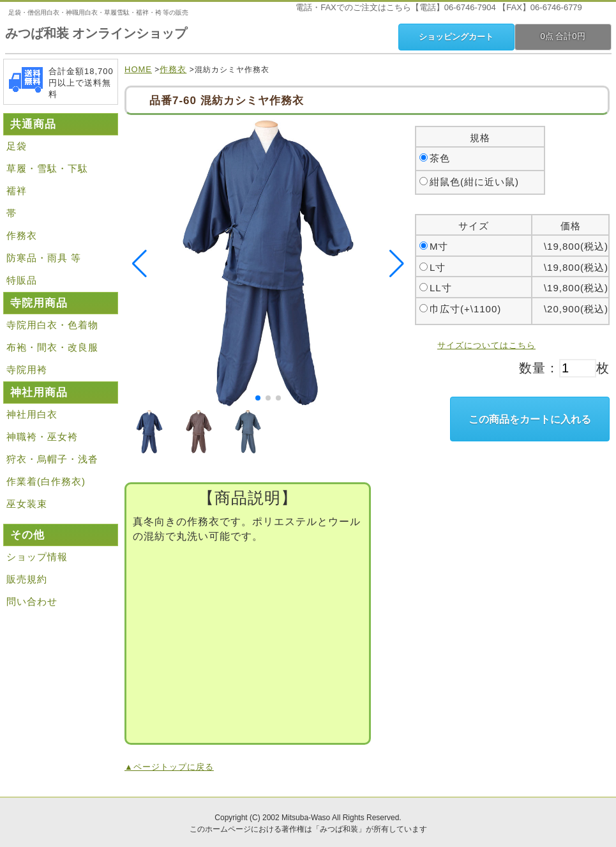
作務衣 (173, 69)
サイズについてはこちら (486, 345)
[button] (258, 398)
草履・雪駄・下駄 (47, 168)
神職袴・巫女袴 (42, 437)
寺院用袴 (27, 370)
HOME (138, 69)
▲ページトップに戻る (169, 767)
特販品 (22, 280)
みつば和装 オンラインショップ (96, 33)
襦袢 (17, 191)
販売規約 (27, 579)
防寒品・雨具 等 (44, 258)
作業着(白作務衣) (46, 481)
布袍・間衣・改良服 (52, 347)
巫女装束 (27, 504)
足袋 (17, 146)
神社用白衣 (32, 414)
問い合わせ (32, 601)
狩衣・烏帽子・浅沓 (52, 459)
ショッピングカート (456, 37)
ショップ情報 (37, 557)
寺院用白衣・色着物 (52, 325)
